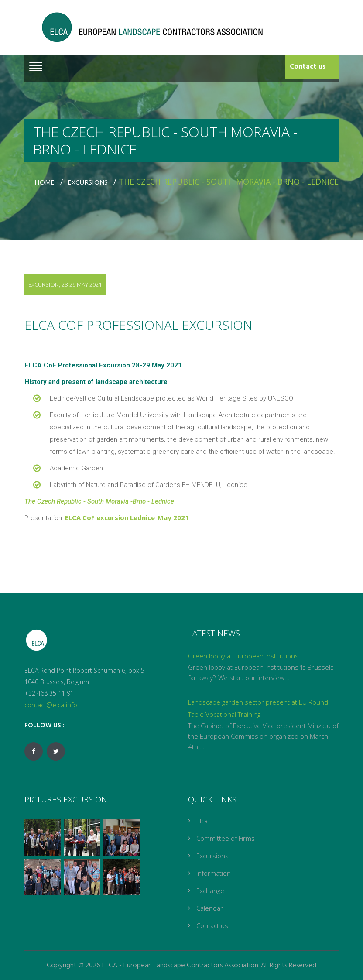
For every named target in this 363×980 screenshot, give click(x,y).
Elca (202, 821)
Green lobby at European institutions (243, 656)
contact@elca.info (51, 705)
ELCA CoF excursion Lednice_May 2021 (127, 517)
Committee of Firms (226, 838)
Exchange (210, 891)
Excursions (89, 182)
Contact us (308, 67)
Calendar (210, 908)
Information (214, 873)
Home (46, 182)
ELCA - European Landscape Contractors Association (180, 966)
